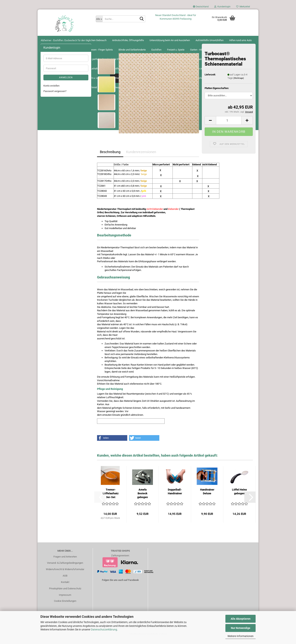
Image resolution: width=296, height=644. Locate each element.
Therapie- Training (53, 294)
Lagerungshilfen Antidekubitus (60, 220)
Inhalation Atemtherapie (56, 182)
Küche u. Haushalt (53, 212)
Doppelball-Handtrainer (175, 497)
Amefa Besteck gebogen (143, 499)
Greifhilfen (49, 145)
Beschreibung (110, 157)
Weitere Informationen (240, 636)
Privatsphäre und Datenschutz (65, 594)
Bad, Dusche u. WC (54, 90)
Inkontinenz (50, 197)
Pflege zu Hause (52, 242)
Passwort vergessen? (55, 371)
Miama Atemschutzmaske (57, 309)
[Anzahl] (229, 126)
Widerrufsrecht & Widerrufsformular (65, 575)
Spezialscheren (52, 287)
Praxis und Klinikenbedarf (57, 249)
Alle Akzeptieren (241, 619)
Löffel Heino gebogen (239, 497)
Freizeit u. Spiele (52, 123)
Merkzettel (243, 7)
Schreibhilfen (50, 264)
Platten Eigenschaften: (217, 93)
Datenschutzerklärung (104, 629)
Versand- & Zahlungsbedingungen (65, 568)
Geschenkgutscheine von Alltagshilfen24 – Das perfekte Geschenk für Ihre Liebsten (66, 156)
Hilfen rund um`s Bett (55, 167)
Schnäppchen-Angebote (56, 316)
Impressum (65, 600)
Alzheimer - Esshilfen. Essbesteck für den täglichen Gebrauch (63, 51)
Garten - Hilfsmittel (54, 131)
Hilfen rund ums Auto (55, 82)
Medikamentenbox (53, 227)
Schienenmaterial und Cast (58, 279)
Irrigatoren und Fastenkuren (58, 190)
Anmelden (66, 358)
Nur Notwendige (241, 628)
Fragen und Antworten (65, 562)
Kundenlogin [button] (222, 7)
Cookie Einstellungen (65, 606)
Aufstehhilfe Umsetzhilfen (57, 75)
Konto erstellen (51, 366)
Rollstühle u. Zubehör (55, 257)
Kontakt (65, 587)
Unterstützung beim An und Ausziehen (64, 67)
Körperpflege (50, 205)
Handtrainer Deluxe (207, 497)
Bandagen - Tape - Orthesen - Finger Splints (62, 99)
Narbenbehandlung (54, 234)
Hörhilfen (48, 175)
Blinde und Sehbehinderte (57, 108)
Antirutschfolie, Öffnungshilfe (59, 60)
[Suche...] (99, 19)
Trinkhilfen (49, 302)
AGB (65, 581)
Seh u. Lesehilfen (53, 272)
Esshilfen (48, 116)
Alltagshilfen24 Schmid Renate (148, 40)
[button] (201, 8)
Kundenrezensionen (141, 157)
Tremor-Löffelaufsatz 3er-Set (111, 499)
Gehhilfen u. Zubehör (55, 138)
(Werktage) (239, 83)
